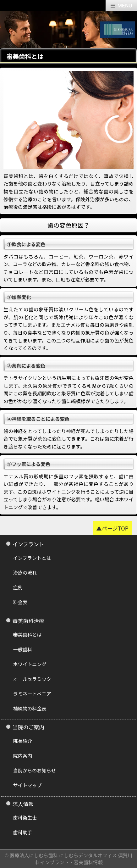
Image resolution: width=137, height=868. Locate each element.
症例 (18, 587)
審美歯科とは (27, 634)
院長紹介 (23, 741)
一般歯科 (23, 649)
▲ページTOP (112, 528)
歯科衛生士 (25, 817)
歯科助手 (23, 832)
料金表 (20, 602)
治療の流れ (25, 572)
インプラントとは (32, 558)
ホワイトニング (30, 664)
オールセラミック (32, 679)
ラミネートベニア (32, 693)
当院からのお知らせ (35, 770)
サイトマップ (27, 785)
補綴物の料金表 (30, 708)
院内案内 (23, 755)
